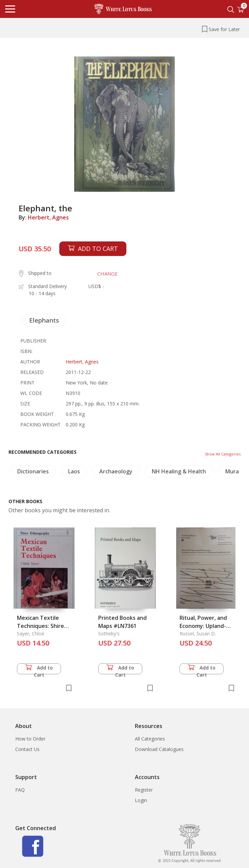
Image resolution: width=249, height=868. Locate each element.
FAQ (20, 790)
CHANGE (108, 274)
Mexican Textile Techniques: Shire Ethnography (40, 626)
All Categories (150, 739)
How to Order (30, 739)
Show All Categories (223, 454)
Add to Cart (39, 669)
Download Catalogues (159, 749)
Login (141, 800)
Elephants (44, 320)
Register (144, 790)
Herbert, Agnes (48, 217)
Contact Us (27, 749)
